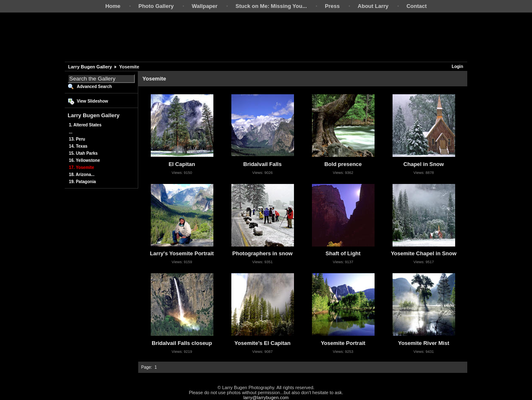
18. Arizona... (82, 175)
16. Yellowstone (84, 160)
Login (457, 67)
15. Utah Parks (83, 153)
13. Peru (77, 139)
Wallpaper (205, 6)
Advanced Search (94, 87)
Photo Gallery (156, 6)
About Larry (373, 6)
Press (332, 6)
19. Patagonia (82, 182)
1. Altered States (85, 125)
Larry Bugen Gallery (90, 67)
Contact (416, 6)
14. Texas (78, 146)
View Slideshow (92, 101)
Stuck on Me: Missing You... (271, 6)
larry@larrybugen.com (266, 397)
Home (113, 6)
